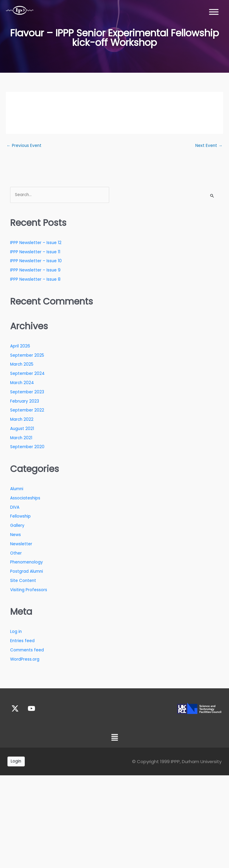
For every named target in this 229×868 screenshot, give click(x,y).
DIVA (15, 507)
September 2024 (27, 374)
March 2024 (22, 383)
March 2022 (22, 419)
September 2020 (27, 447)
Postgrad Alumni (27, 571)
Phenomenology (27, 562)
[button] (114, 738)
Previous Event (24, 146)
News (16, 535)
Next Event (209, 146)
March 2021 (21, 438)
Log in (16, 632)
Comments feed (27, 650)
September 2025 (27, 355)
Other (16, 553)
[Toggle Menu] (214, 12)
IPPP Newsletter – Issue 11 (35, 252)
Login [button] (16, 761)
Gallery (17, 525)
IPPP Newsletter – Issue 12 (36, 243)
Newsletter (21, 544)
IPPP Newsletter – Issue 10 (36, 261)
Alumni (17, 489)
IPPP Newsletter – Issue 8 (35, 279)
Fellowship (20, 516)
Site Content (23, 581)
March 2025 (22, 364)
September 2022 (27, 410)
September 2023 (27, 392)
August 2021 (22, 429)
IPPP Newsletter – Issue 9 (35, 270)
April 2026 (20, 346)
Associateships (25, 498)
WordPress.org (25, 659)
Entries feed (22, 641)
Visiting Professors (29, 590)
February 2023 (25, 401)
